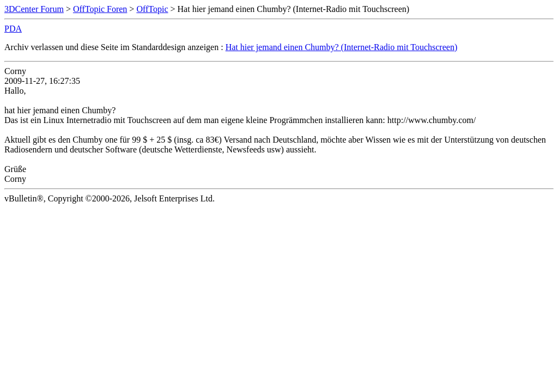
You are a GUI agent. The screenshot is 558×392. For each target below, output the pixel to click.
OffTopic (152, 9)
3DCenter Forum (34, 9)
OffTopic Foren (100, 9)
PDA (13, 29)
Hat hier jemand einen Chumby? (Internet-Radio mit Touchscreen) (342, 47)
